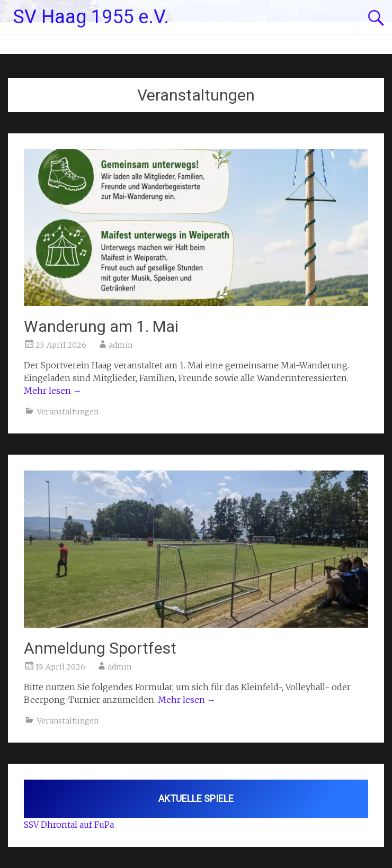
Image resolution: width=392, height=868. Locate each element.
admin (121, 345)
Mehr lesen (53, 391)
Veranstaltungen (68, 412)
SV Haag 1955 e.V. (91, 17)
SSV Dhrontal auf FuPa (69, 825)
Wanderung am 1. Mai (101, 326)
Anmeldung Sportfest (100, 648)
